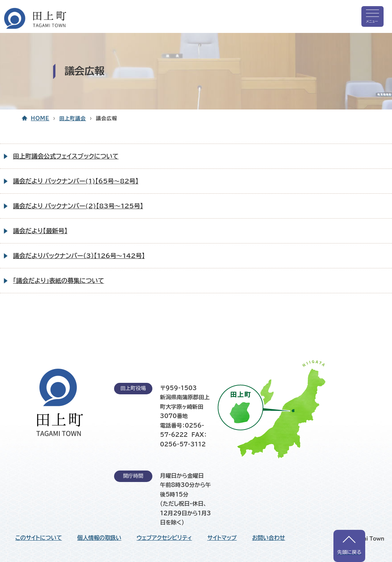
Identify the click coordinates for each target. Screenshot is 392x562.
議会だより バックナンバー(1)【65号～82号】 (76, 181)
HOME (40, 118)
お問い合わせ (268, 538)
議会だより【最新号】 (40, 231)
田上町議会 (73, 118)
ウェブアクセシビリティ (164, 538)
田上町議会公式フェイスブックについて (66, 156)
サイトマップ (222, 538)
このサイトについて (39, 538)
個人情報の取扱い (99, 538)
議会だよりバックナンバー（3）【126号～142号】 (79, 256)
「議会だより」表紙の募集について (59, 281)
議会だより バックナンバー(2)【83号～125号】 (78, 206)
